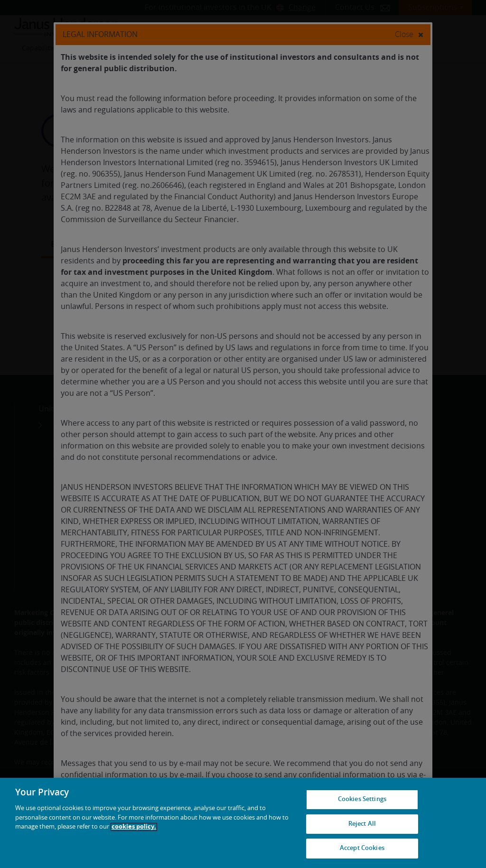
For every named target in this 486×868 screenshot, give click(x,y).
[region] (243, 823)
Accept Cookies (362, 848)
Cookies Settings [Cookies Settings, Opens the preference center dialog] (362, 799)
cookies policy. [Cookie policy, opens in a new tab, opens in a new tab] (134, 827)
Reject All (362, 824)
